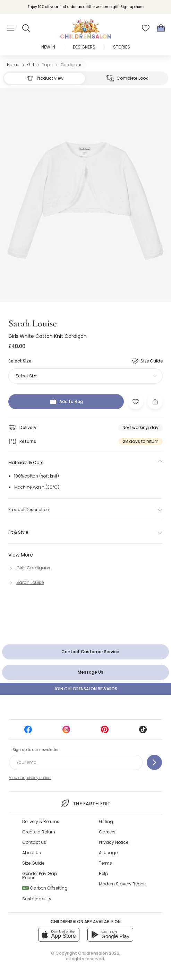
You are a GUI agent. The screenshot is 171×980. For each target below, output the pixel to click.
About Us (32, 853)
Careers (107, 832)
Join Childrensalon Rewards (85, 689)
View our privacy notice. (30, 778)
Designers (84, 47)
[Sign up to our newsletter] (154, 762)
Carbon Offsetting (45, 888)
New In (48, 47)
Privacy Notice (114, 842)
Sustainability (37, 899)
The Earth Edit (85, 803)
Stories (122, 47)
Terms (105, 863)
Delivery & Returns (41, 821)
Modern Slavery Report (122, 884)
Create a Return (39, 832)
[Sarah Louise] (26, 582)
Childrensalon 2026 (99, 953)
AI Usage (108, 853)
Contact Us (34, 842)
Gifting (106, 821)
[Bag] (161, 28)
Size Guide (33, 863)
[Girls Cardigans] (29, 568)
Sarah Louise (33, 323)
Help (103, 873)
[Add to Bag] (66, 402)
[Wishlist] (146, 28)
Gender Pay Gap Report (40, 876)
